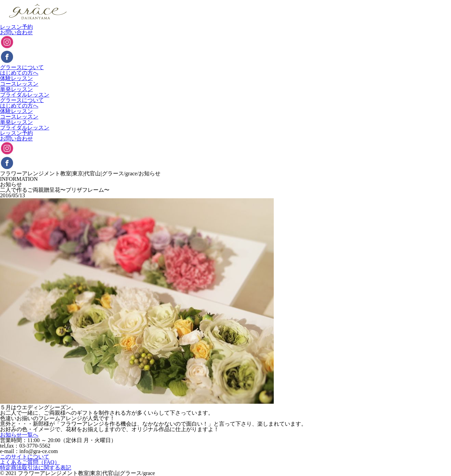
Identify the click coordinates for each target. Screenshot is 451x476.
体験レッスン (16, 78)
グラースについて (22, 67)
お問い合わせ (16, 32)
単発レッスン (16, 89)
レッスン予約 (16, 27)
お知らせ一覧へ (19, 435)
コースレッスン (19, 84)
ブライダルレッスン (25, 95)
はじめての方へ (19, 73)
